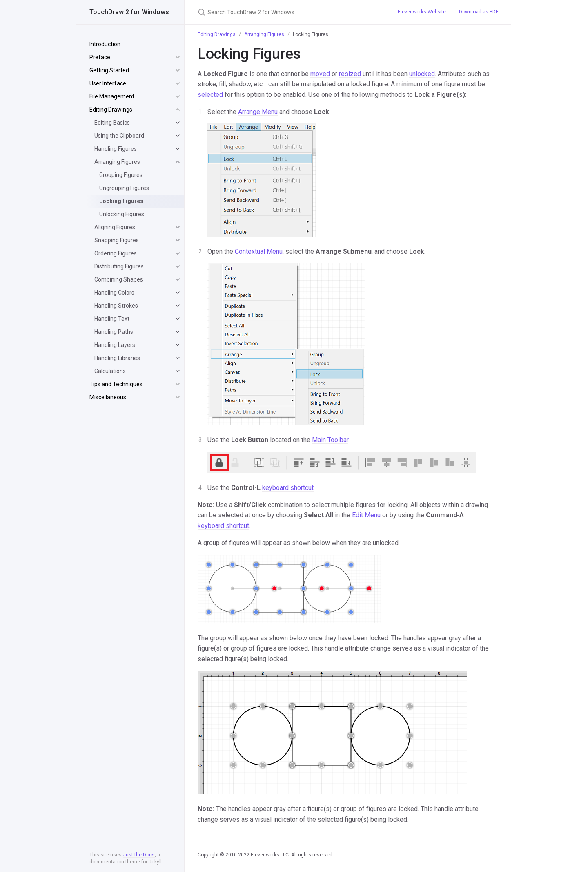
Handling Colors (114, 293)
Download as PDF (479, 12)
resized (350, 74)
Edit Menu (366, 515)
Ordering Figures (116, 253)
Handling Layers (115, 345)
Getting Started (109, 70)
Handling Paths (114, 332)
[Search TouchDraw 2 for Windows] (288, 12)
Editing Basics (112, 123)
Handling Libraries (117, 358)
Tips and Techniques (116, 384)
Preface (100, 57)
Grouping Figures (121, 175)
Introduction (105, 44)
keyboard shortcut (288, 488)
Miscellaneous (108, 397)
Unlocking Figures (122, 214)
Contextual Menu (259, 252)
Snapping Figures (117, 240)
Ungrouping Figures (124, 188)
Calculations (110, 371)
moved (320, 74)
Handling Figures (116, 149)
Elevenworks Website (422, 12)
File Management (112, 96)
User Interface (108, 83)
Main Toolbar (330, 440)
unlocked (422, 74)
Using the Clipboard (119, 136)
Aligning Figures (115, 227)
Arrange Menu (258, 112)
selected (210, 95)
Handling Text (112, 319)
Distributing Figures (119, 266)
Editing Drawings (111, 110)
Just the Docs (139, 855)
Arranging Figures (117, 162)
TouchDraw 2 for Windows (129, 12)
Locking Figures (121, 201)
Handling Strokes (116, 306)
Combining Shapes (119, 279)
